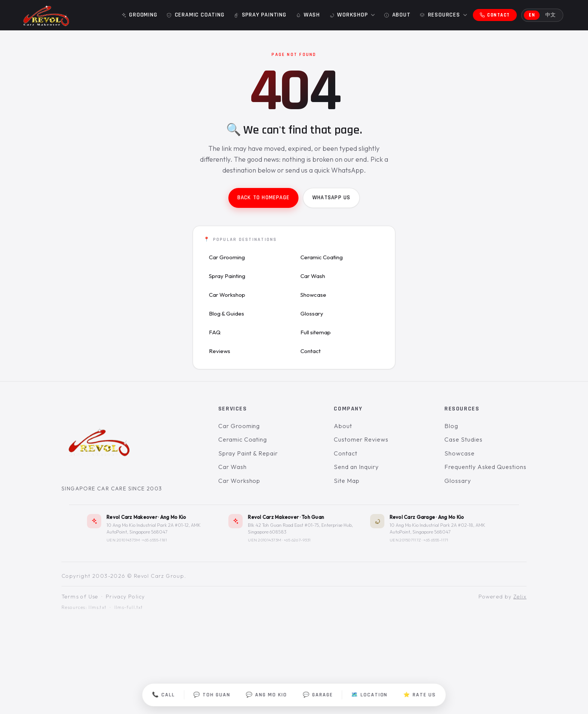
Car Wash (313, 276)
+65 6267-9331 (297, 540)
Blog (451, 426)
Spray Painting (227, 276)
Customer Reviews (361, 440)
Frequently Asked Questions (485, 467)
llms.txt (97, 607)
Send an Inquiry (356, 467)
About (343, 426)
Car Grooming (227, 257)
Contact (310, 351)
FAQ (215, 332)
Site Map (347, 481)
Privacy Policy (125, 597)
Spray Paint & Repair (248, 453)
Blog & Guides (226, 313)
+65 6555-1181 (154, 540)
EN (532, 15)
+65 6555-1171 (436, 540)
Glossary (312, 313)
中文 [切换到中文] (550, 15)
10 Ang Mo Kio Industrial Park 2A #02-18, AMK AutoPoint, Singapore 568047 (437, 529)
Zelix (520, 597)
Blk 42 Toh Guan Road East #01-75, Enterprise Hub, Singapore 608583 (300, 529)
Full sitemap (316, 332)
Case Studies (463, 440)
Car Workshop (227, 295)
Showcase (313, 295)
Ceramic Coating (322, 257)
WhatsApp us (331, 198)
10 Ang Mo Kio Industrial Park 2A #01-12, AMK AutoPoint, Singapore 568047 (154, 529)
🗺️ (369, 695)
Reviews (220, 351)
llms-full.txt (129, 607)
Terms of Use (80, 597)
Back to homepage (263, 198)
